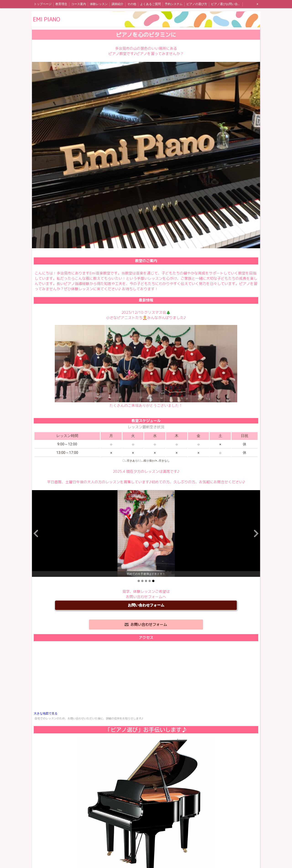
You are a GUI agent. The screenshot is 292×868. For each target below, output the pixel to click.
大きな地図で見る (46, 713)
